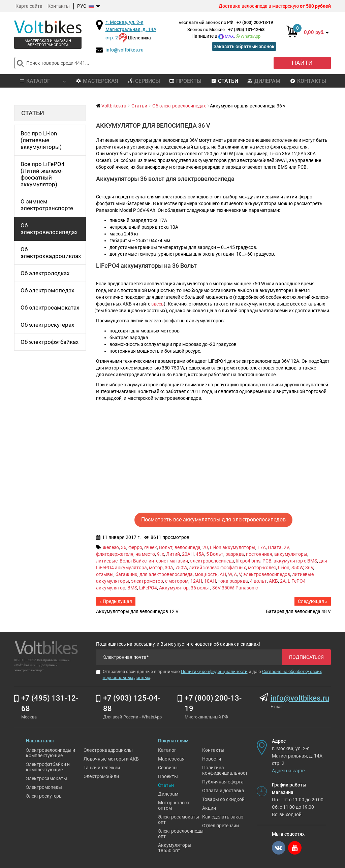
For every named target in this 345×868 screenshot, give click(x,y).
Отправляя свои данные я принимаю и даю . (209, 675)
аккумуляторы (291, 554)
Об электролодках (45, 273)
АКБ (273, 581)
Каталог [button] (42, 81)
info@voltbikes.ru (124, 50)
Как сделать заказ (223, 817)
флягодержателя (115, 554)
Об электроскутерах (47, 325)
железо (111, 547)
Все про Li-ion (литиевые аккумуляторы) (41, 140)
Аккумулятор (174, 588)
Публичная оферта (223, 782)
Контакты (59, 6)
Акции (209, 808)
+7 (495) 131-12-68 (246, 29)
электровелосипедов (267, 574)
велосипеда (187, 547)
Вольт (166, 547)
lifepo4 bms (248, 561)
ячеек (151, 547)
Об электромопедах (47, 290)
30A (169, 568)
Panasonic (247, 588)
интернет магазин (168, 561)
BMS (132, 588)
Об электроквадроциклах (51, 253)
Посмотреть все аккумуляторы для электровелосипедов (213, 520)
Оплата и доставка (223, 791)
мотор (156, 568)
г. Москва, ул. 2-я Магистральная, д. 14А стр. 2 (131, 30)
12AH (196, 581)
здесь (158, 304)
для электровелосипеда (166, 574)
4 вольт (258, 581)
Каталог (167, 750)
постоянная (259, 554)
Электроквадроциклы (108, 750)
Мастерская (97, 81)
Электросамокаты (46, 778)
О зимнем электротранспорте (47, 205)
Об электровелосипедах (49, 229)
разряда (235, 554)
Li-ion (284, 568)
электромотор (147, 581)
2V (286, 547)
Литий (173, 554)
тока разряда (233, 581)
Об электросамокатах (50, 308)
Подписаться (306, 657)
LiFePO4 (148, 588)
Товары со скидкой (223, 799)
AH (223, 574)
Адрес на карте (288, 771)
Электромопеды (44, 787)
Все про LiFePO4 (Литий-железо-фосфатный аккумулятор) (43, 174)
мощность (206, 574)
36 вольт (200, 588)
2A (283, 581)
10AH (210, 581)
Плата (275, 547)
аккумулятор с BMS (295, 561)
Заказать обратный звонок (244, 46)
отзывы (105, 574)
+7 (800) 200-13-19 (255, 22)
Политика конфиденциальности (226, 770)
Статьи (225, 81)
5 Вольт (215, 554)
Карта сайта (29, 6)
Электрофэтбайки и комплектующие (48, 767)
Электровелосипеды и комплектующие (51, 753)
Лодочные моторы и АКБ (111, 759)
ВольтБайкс (133, 561)
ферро (135, 547)
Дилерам (264, 81)
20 (205, 547)
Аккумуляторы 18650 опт (175, 848)
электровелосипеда (212, 561)
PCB (267, 561)
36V (309, 568)
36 (124, 547)
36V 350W (223, 588)
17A (262, 547)
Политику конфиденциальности (214, 671)
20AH (188, 554)
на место (145, 554)
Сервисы (144, 81)
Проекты (185, 81)
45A (200, 554)
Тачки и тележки (102, 768)
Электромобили (101, 776)
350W (297, 568)
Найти (302, 63)
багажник (127, 574)
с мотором (177, 581)
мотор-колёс (262, 568)
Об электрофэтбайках (50, 342)
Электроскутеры (44, 796)
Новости (212, 759)
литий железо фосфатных (217, 568)
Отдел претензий (221, 826)
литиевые (107, 561)
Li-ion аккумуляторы (233, 547)
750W (181, 568)
